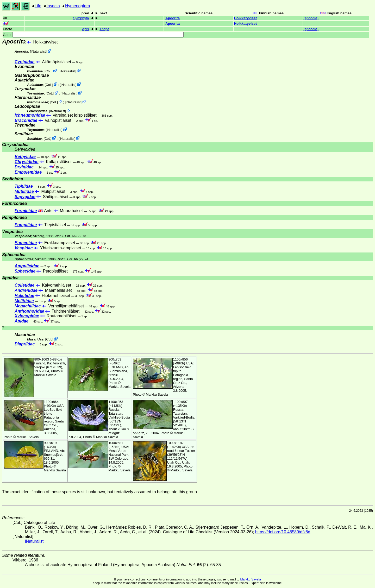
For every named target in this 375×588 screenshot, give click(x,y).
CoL (48, 71)
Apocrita (173, 18)
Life (38, 6)
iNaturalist (38, 51)
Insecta (53, 6)
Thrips (104, 29)
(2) (68, 236)
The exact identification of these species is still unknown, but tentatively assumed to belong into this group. (100, 492)
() (311, 18)
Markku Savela (250, 579)
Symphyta (81, 18)
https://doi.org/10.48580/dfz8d (283, 532)
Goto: (93, 35)
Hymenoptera (78, 6)
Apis (85, 29)
